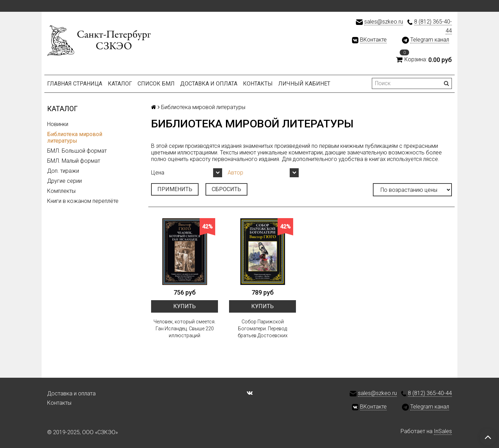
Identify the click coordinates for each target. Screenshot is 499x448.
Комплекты (61, 191)
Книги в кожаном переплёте (83, 201)
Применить (175, 189)
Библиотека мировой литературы (75, 137)
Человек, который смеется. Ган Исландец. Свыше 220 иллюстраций (185, 329)
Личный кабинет (304, 84)
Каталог (120, 84)
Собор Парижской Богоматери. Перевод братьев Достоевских (263, 329)
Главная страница (75, 84)
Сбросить (226, 189)
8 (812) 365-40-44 (430, 393)
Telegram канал (430, 40)
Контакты (258, 84)
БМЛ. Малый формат (74, 161)
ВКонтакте (373, 40)
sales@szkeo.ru (384, 22)
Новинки (58, 124)
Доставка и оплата (209, 84)
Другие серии (64, 181)
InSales (443, 431)
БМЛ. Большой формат (77, 151)
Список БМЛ (156, 84)
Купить (185, 306)
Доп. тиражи (63, 171)
